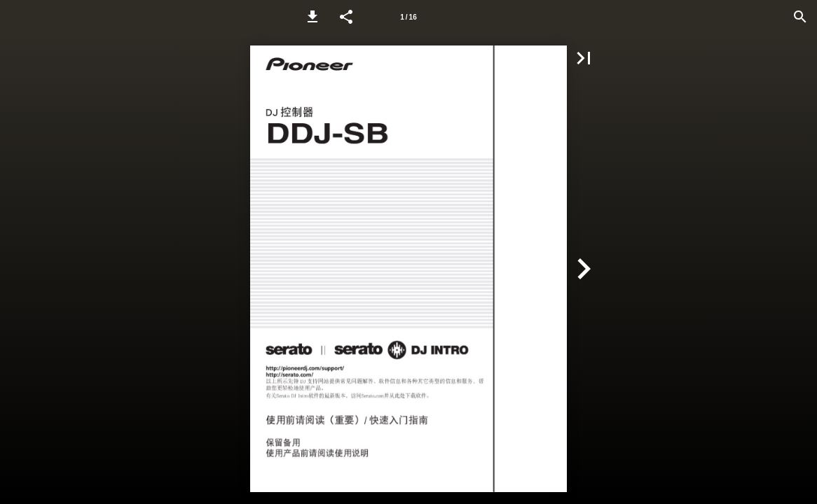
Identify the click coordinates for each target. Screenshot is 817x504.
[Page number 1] (408, 17)
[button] (313, 17)
